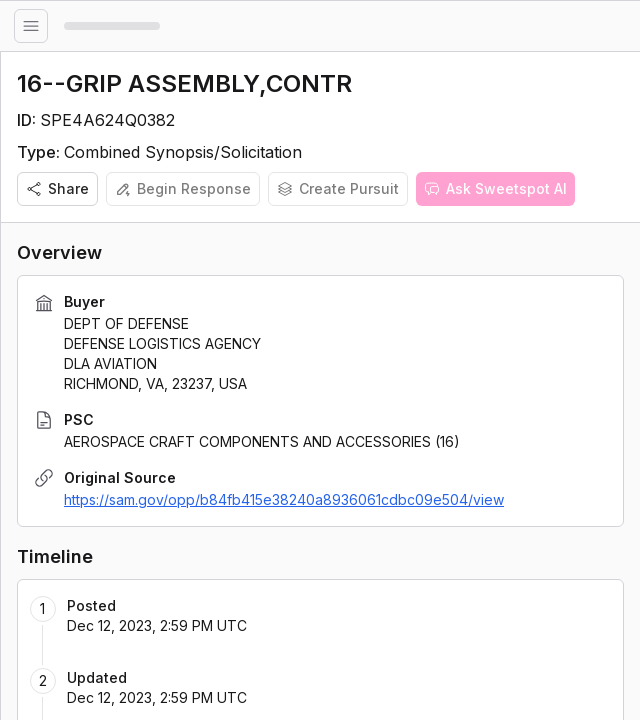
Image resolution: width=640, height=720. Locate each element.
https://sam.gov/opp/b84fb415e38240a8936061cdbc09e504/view (284, 499)
